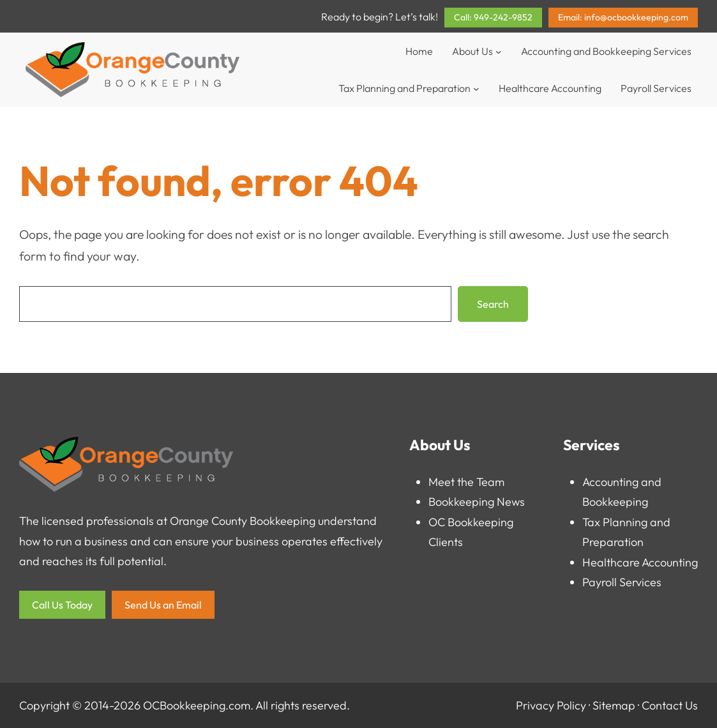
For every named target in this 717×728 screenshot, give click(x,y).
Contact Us (670, 705)
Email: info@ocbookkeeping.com (623, 17)
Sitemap (614, 705)
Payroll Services (622, 582)
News (511, 502)
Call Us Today (62, 605)
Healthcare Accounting (640, 562)
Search (493, 304)
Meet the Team (466, 482)
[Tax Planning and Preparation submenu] (476, 88)
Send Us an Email (163, 605)
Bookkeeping (461, 502)
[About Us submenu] (499, 51)
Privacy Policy (551, 705)
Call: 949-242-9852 (493, 17)
